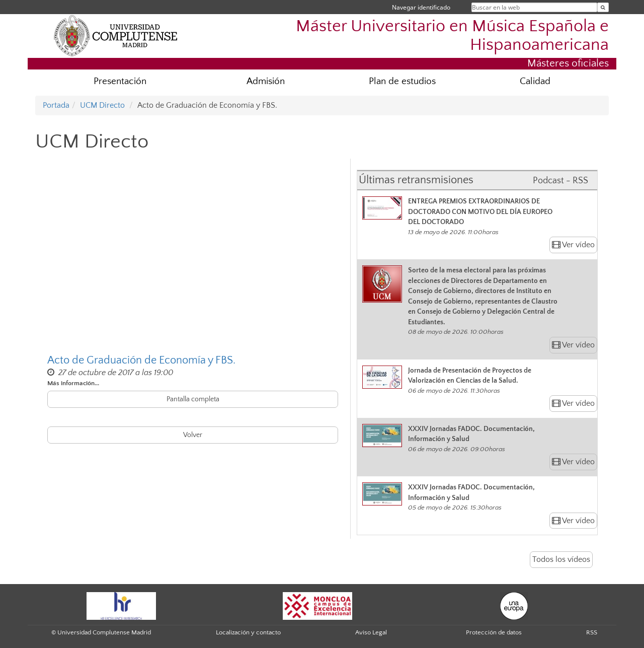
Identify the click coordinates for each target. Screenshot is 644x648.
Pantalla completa (193, 399)
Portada (56, 105)
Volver (193, 435)
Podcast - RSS (560, 181)
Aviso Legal (371, 632)
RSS (592, 632)
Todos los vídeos (561, 559)
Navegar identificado (421, 7)
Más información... (73, 383)
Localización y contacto (248, 632)
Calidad (535, 81)
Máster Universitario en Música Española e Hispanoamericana (452, 36)
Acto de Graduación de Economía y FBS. (141, 360)
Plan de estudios (402, 81)
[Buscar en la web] (603, 7)
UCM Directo (102, 105)
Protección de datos (494, 632)
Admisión (266, 81)
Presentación (120, 81)
